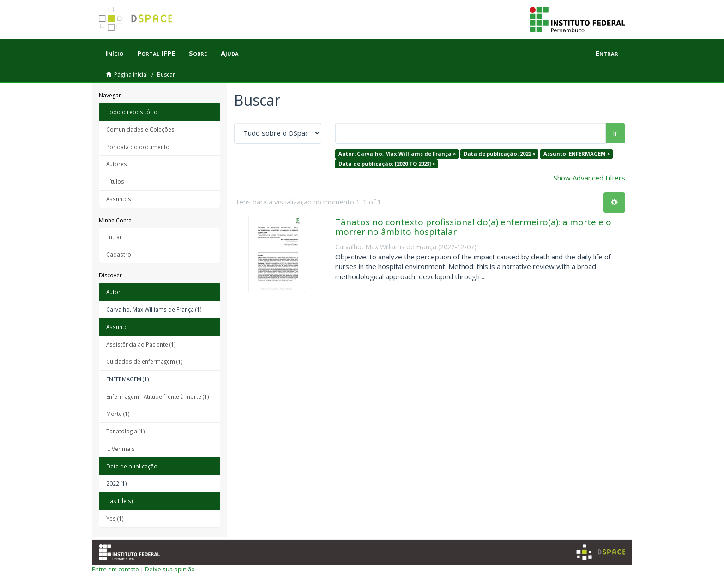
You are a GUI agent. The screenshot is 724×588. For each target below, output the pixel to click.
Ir (615, 133)
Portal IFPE (156, 53)
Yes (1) (115, 518)
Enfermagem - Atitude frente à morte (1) (158, 396)
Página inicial (131, 75)
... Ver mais (121, 449)
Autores (117, 164)
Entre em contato (115, 569)
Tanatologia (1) (126, 431)
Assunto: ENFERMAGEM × (577, 153)
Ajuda (230, 53)
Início (115, 53)
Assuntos (119, 199)
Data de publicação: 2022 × (499, 153)
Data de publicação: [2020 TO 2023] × (387, 164)
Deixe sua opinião (170, 569)
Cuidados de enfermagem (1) (145, 361)
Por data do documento (138, 147)
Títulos (115, 181)
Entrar (114, 237)
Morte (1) (118, 414)
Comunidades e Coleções (140, 129)
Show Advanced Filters (589, 178)
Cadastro (119, 254)
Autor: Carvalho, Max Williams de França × (397, 153)
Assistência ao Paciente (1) (141, 344)
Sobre (198, 53)
